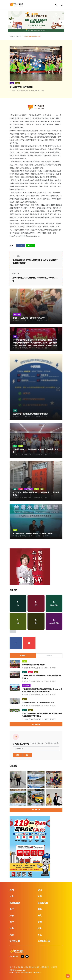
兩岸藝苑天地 (44, 941)
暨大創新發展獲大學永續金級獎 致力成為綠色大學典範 (33, 534)
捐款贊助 (20, 967)
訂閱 (17, 755)
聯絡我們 (36, 967)
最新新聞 (23, 656)
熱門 (12, 890)
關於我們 (28, 967)
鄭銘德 (17, 320)
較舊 (16, 274)
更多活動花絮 (36, 810)
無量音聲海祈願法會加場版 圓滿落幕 (34, 665)
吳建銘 (17, 348)
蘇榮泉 (26, 706)
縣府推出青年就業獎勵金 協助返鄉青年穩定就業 (30, 414)
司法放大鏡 (15, 941)
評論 (12, 916)
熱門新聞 (49, 656)
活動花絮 (19, 36)
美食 (12, 935)
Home (11, 36)
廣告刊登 (12, 967)
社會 (15, 410)
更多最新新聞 (36, 724)
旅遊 (12, 83)
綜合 (18, 83)
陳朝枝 (14, 91)
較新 (16, 256)
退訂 (27, 755)
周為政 (17, 498)
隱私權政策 (45, 967)
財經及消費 (43, 903)
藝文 (40, 916)
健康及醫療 (17, 315)
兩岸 (12, 922)
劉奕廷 (26, 668)
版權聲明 (54, 967)
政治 (15, 446)
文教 (21, 446)
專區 (40, 935)
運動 (40, 909)
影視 (12, 909)
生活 (21, 489)
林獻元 (17, 455)
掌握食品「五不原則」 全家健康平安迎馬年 (29, 318)
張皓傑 (26, 695)
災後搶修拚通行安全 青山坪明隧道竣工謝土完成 (38, 703)
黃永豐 (26, 681)
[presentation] (11, 22)
